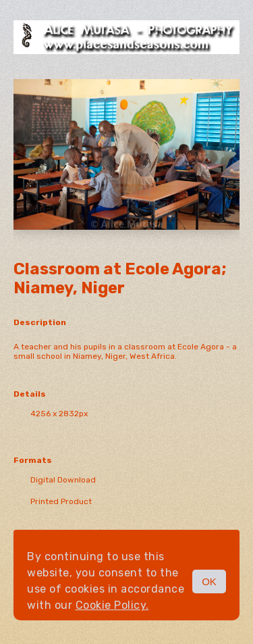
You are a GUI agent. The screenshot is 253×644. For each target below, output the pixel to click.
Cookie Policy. (112, 605)
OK (209, 581)
